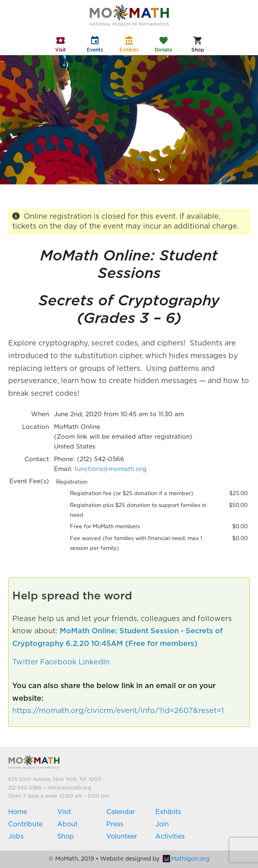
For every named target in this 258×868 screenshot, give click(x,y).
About (67, 824)
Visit (64, 812)
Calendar (121, 812)
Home (18, 812)
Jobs (16, 837)
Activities (170, 837)
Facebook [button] (58, 662)
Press (115, 824)
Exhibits (168, 812)
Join (162, 824)
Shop (66, 837)
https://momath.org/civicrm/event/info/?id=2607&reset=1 (118, 711)
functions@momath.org (110, 469)
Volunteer (122, 837)
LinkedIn (94, 662)
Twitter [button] (25, 662)
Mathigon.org (186, 859)
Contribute (25, 824)
